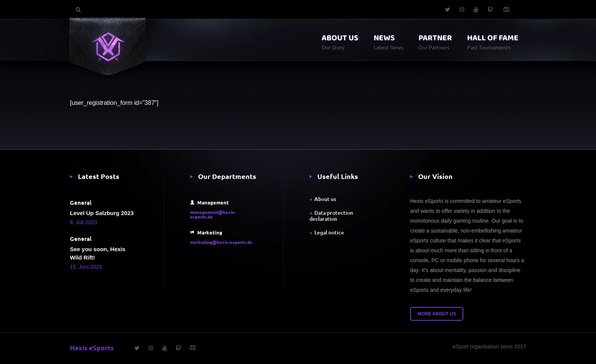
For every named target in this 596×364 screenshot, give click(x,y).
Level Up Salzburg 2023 (102, 213)
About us (325, 199)
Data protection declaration (331, 216)
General (81, 203)
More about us (437, 314)
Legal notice (329, 232)
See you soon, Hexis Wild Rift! (98, 253)
